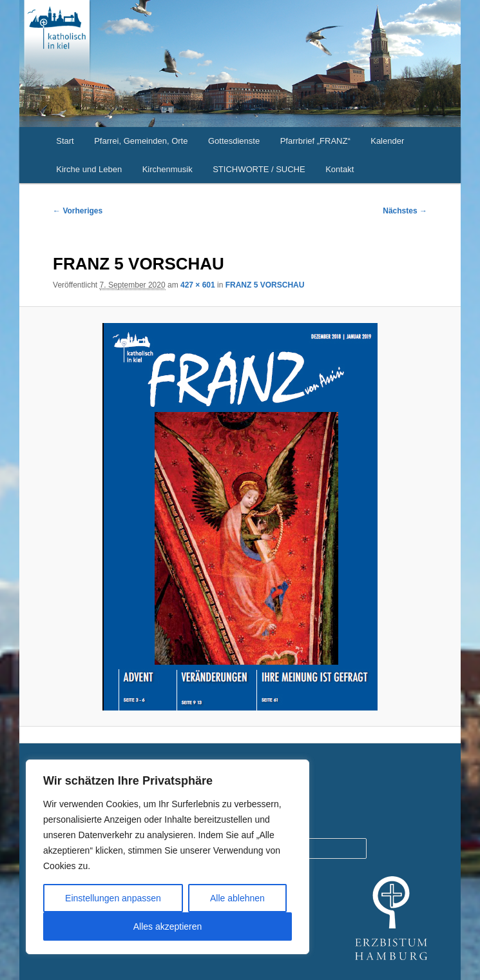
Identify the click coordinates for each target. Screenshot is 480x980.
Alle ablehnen (237, 898)
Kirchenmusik (168, 169)
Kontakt (340, 169)
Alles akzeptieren (168, 926)
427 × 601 (198, 285)
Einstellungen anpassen (113, 898)
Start (65, 141)
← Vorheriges (78, 211)
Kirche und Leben (89, 169)
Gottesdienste (234, 141)
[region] (168, 857)
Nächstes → (405, 211)
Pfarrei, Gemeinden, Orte (141, 141)
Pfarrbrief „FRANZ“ (315, 141)
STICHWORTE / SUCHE (259, 169)
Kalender (387, 141)
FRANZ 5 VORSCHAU (265, 285)
